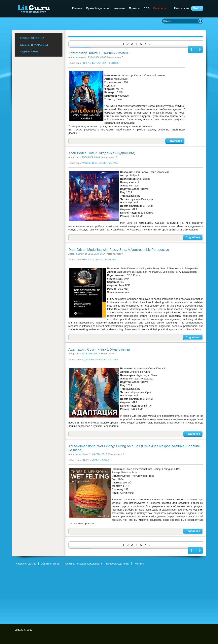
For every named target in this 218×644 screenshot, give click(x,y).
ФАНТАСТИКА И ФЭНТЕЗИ (105, 63)
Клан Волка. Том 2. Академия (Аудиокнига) (102, 153)
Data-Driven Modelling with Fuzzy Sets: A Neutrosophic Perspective (119, 250)
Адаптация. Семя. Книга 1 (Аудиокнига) (99, 349)
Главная (77, 8)
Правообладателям (98, 8)
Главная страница (26, 564)
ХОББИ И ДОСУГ (100, 460)
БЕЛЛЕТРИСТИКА (109, 163)
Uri (77, 157)
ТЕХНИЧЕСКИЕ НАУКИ (104, 260)
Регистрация (182, 8)
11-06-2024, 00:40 (91, 157)
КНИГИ (86, 63)
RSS (146, 8)
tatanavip (80, 57)
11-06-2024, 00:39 (96, 254)
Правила (134, 8)
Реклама (139, 564)
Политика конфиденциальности (83, 564)
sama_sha (81, 454)
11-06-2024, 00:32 (91, 354)
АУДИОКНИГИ (89, 163)
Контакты (119, 8)
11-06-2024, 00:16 (98, 454)
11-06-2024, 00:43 (97, 57)
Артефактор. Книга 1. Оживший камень (99, 53)
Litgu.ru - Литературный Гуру (41, 9)
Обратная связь (50, 564)
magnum (80, 254)
